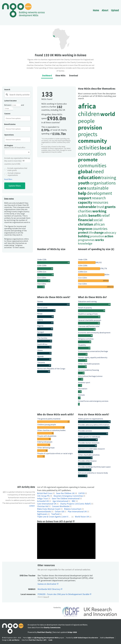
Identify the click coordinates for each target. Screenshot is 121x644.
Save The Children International (66, 499)
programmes (86, 240)
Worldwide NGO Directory (49, 589)
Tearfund (55, 514)
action (109, 236)
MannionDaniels (44, 512)
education (89, 177)
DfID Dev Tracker (28, 575)
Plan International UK (77, 512)
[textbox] (15, 118)
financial (85, 220)
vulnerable (87, 207)
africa (87, 106)
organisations (103, 183)
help (82, 193)
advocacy (110, 232)
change (99, 232)
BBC (74, 501)
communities (92, 165)
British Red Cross (45, 493)
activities (89, 147)
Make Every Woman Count (49, 509)
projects (88, 134)
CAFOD (81, 493)
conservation (92, 154)
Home (96, 10)
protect (83, 232)
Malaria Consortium (73, 509)
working (99, 211)
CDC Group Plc (43, 496)
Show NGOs (60, 76)
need (98, 171)
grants (110, 207)
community (92, 141)
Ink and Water (14, 640)
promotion (97, 236)
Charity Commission (52, 627)
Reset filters (8, 179)
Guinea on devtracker (47, 584)
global (85, 171)
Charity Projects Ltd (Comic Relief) (75, 504)
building (84, 236)
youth (84, 183)
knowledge (85, 243)
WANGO (32, 589)
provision (90, 127)
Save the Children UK (65, 493)
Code (50, 640)
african (99, 224)
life (91, 232)
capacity (85, 202)
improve (85, 229)
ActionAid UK (43, 501)
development (99, 193)
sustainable (98, 188)
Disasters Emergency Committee (68, 496)
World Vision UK (82, 517)
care (82, 188)
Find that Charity (44, 632)
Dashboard (47, 76)
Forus (45, 597)
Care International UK (47, 504)
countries (100, 229)
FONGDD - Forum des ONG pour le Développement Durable (64, 594)
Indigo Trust (43, 499)
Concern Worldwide (61, 506)
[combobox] (17, 118)
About (105, 10)
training (109, 178)
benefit (95, 215)
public (83, 215)
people (86, 121)
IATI (45, 640)
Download (73, 76)
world (108, 114)
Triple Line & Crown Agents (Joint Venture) (54, 517)
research (99, 198)
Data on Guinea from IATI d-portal (55, 521)
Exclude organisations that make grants (16, 169)
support (85, 198)
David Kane (110, 638)
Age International (60, 501)
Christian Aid (43, 506)
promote (88, 160)
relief (105, 215)
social (98, 220)
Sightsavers (42, 514)
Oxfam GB (59, 512)
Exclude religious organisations (12, 174)
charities (85, 211)
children (89, 114)
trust (100, 207)
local (105, 148)
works (99, 240)
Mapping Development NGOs (48, 638)
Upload (115, 10)
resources (100, 202)
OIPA (31, 506)
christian (86, 224)
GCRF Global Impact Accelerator (86, 638)
